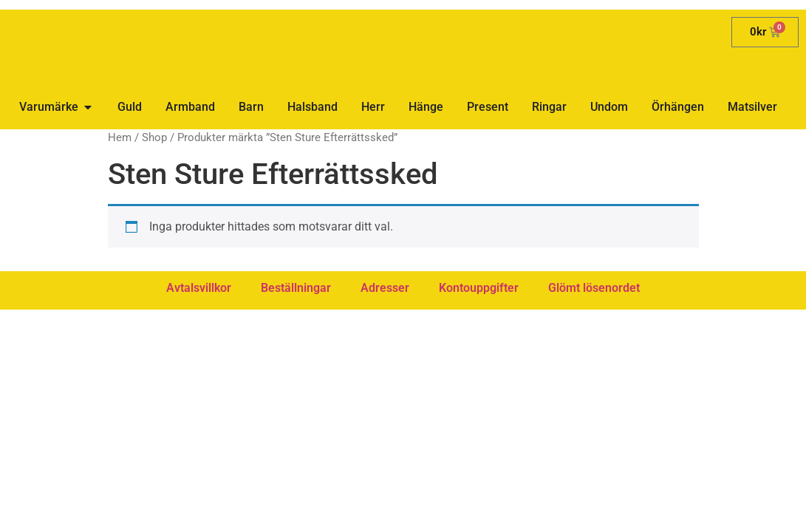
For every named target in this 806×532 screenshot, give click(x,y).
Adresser (385, 288)
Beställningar (296, 288)
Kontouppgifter (479, 288)
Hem (120, 137)
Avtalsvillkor (199, 288)
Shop (154, 137)
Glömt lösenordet (594, 288)
